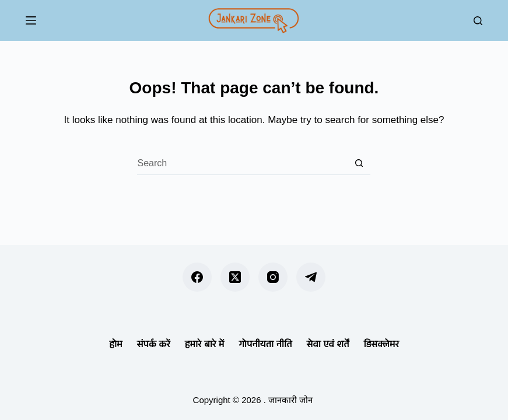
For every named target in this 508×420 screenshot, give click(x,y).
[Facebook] (197, 277)
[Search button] (359, 163)
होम (116, 344)
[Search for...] (242, 163)
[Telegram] (311, 277)
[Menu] (31, 20)
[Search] (478, 21)
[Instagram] (273, 277)
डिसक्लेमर (381, 344)
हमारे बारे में (205, 344)
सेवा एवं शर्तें (327, 344)
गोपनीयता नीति (265, 344)
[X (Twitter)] (235, 277)
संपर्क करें (154, 344)
